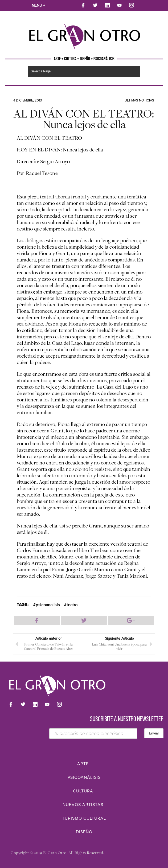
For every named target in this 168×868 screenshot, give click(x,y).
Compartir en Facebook (37, 620)
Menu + (38, 5)
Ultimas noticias (139, 100)
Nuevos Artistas (83, 805)
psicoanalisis (48, 605)
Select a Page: (41, 71)
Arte (83, 764)
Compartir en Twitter (84, 620)
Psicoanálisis (84, 777)
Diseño (84, 832)
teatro (72, 605)
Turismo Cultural (84, 818)
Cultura (83, 791)
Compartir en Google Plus (131, 620)
